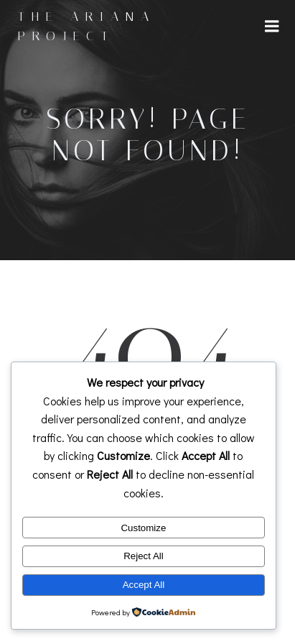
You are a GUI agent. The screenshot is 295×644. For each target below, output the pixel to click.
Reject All (144, 556)
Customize (143, 528)
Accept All (144, 585)
